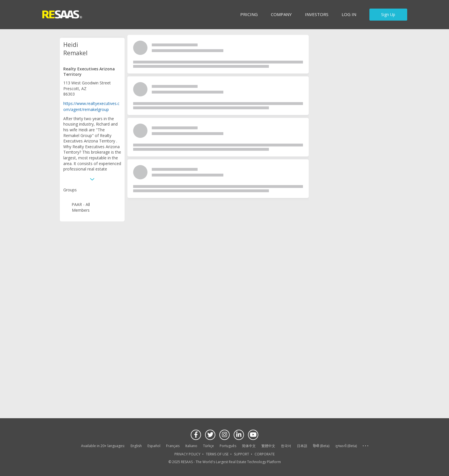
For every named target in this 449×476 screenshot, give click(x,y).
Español (154, 446)
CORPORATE (265, 454)
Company (281, 14)
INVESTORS (317, 14)
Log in (349, 14)
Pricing (249, 14)
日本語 (302, 446)
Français (173, 446)
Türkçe (208, 446)
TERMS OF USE (217, 454)
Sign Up (388, 14)
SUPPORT (242, 454)
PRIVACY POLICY (187, 454)
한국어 (286, 446)
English (136, 446)
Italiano (191, 446)
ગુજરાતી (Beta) (346, 446)
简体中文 (249, 446)
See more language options (365, 446)
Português (228, 446)
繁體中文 (268, 446)
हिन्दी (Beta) (321, 446)
